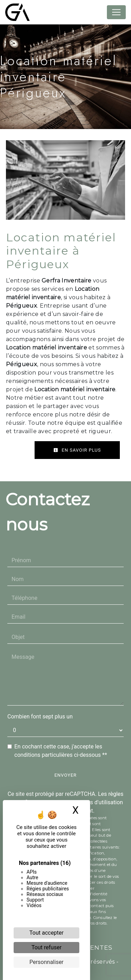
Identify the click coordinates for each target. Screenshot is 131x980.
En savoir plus (77, 450)
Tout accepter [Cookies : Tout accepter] (46, 933)
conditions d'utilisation (95, 802)
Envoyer (66, 775)
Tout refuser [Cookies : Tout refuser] (46, 947)
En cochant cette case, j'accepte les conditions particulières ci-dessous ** (61, 751)
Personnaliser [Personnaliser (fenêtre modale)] (46, 962)
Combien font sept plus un (40, 717)
